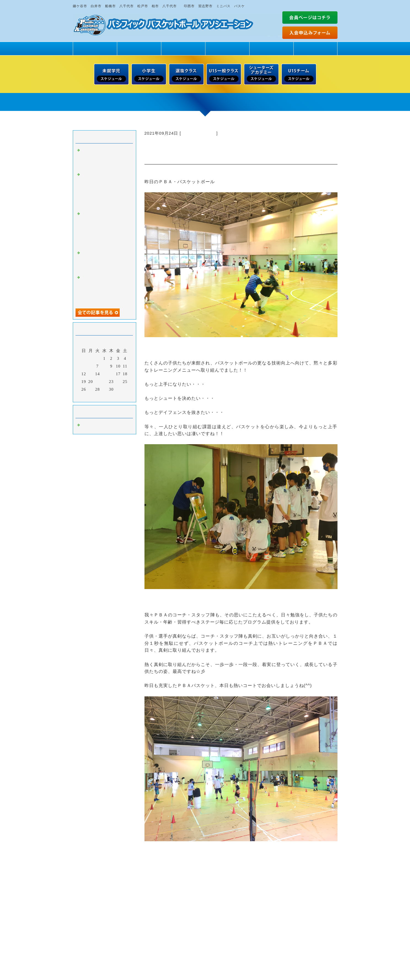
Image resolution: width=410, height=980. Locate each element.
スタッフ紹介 (227, 48)
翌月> (116, 396)
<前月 (93, 396)
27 (91, 389)
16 (111, 374)
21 (97, 382)
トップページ (95, 48)
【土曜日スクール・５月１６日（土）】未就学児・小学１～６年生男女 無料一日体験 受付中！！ (108, 229)
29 (104, 389)
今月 (104, 396)
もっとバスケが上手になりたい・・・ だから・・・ (105, 158)
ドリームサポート (315, 48)
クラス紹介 (183, 48)
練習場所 (271, 48)
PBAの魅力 (139, 48)
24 (118, 382)
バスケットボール (199, 133)
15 (104, 374)
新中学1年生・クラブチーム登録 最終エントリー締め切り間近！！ (105, 261)
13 (91, 374)
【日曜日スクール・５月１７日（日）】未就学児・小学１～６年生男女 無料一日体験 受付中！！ (108, 190)
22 (104, 382)
